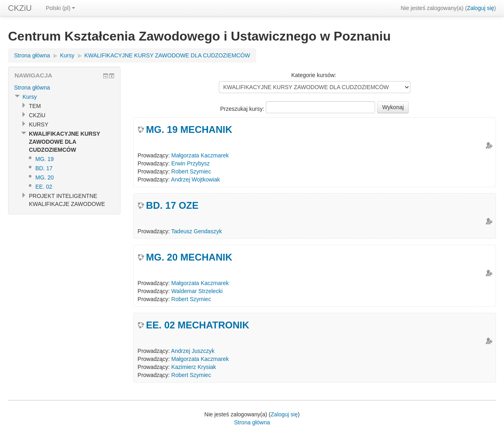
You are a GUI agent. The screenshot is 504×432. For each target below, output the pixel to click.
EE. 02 (44, 187)
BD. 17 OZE (172, 205)
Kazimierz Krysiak (194, 367)
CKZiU (20, 8)
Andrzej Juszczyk (193, 351)
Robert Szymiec (191, 171)
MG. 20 (45, 177)
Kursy (67, 55)
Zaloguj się (481, 8)
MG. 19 (45, 159)
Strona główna (32, 55)
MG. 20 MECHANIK (189, 257)
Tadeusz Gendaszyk (196, 231)
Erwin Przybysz (191, 163)
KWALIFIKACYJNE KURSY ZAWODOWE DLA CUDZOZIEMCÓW (167, 55)
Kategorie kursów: (314, 75)
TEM (35, 106)
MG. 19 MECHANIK (189, 129)
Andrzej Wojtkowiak (196, 179)
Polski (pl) (60, 8)
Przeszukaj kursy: (243, 109)
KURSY (39, 124)
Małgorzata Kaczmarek (200, 155)
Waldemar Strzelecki (197, 291)
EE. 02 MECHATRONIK (198, 325)
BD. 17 (44, 168)
